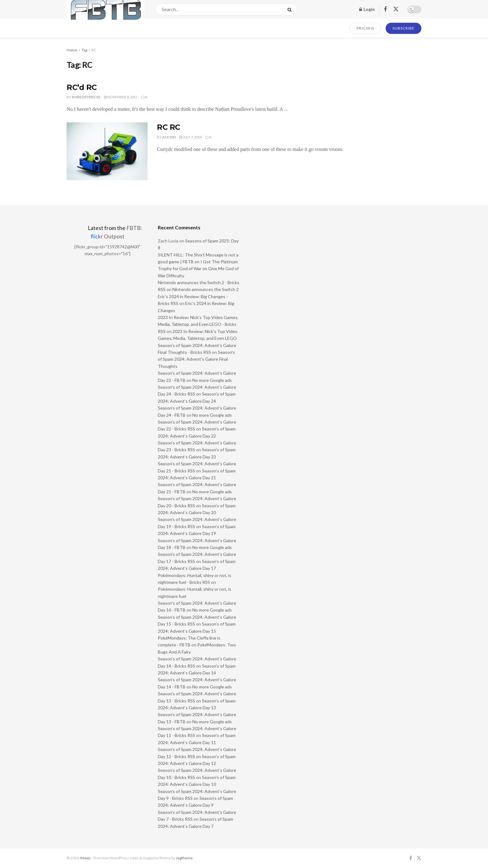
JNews (85, 858)
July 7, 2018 (190, 137)
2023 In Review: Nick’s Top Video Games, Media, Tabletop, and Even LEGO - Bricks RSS (198, 324)
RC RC (169, 127)
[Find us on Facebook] (385, 9)
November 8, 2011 (121, 97)
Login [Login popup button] (367, 9)
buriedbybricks (86, 97)
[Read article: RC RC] (107, 151)
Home (72, 50)
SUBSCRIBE (404, 28)
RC (94, 50)
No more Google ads (212, 380)
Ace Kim (169, 137)
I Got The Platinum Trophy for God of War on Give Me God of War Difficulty (198, 269)
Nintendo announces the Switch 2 (206, 289)
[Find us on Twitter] (396, 9)
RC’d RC (82, 87)
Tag (84, 50)
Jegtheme (184, 858)
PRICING (366, 28)
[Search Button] (291, 9)
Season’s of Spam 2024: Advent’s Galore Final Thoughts (196, 359)
